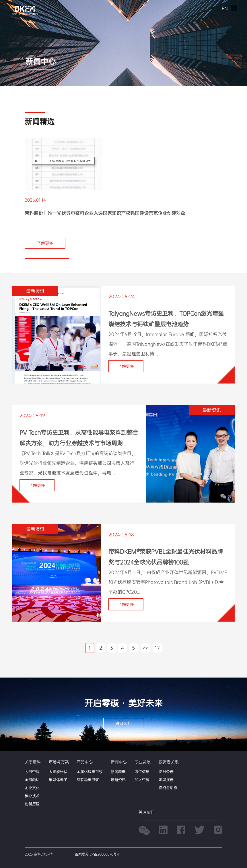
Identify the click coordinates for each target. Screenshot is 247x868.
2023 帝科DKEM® (39, 854)
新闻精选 (118, 772)
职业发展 (143, 762)
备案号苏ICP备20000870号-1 (97, 854)
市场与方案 (59, 762)
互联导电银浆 (88, 780)
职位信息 (142, 772)
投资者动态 (168, 788)
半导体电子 (58, 780)
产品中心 (85, 762)
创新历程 (32, 804)
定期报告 (166, 780)
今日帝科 (32, 772)
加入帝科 (142, 780)
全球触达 (32, 780)
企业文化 (32, 788)
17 (157, 648)
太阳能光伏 (58, 772)
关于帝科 (33, 762)
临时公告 (166, 772)
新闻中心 (119, 762)
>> (145, 648)
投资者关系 (169, 762)
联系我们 (124, 723)
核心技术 (32, 796)
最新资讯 (118, 780)
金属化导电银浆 (90, 772)
